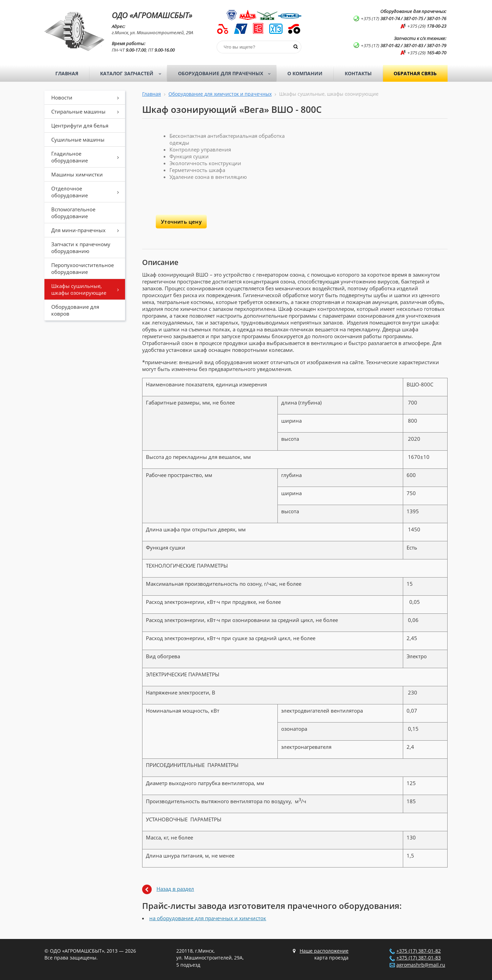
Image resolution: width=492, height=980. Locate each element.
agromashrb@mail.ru (421, 965)
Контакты (358, 73)
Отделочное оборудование (87, 192)
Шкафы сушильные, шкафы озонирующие (87, 289)
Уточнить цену (181, 222)
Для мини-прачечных (87, 230)
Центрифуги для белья (80, 125)
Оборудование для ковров (75, 310)
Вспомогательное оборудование (73, 213)
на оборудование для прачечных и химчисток (208, 918)
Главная (67, 73)
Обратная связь (415, 73)
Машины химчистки (77, 174)
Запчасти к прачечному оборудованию (81, 248)
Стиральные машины (87, 111)
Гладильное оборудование (87, 157)
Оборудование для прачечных (227, 74)
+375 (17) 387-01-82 (419, 951)
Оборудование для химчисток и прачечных (220, 94)
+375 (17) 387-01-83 (419, 958)
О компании (305, 73)
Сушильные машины (78, 140)
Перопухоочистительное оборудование (83, 268)
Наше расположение (324, 951)
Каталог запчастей (133, 74)
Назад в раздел (175, 889)
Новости (87, 97)
